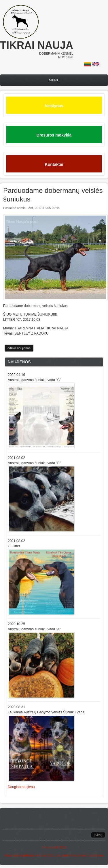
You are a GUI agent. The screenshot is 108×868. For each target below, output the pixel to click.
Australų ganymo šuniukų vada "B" (34, 463)
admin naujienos (19, 348)
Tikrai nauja (37, 45)
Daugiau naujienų (21, 787)
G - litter (14, 546)
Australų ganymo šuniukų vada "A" (34, 629)
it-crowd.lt (52, 847)
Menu (54, 80)
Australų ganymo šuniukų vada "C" (34, 380)
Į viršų (98, 835)
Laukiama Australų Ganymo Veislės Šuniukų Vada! (47, 712)
